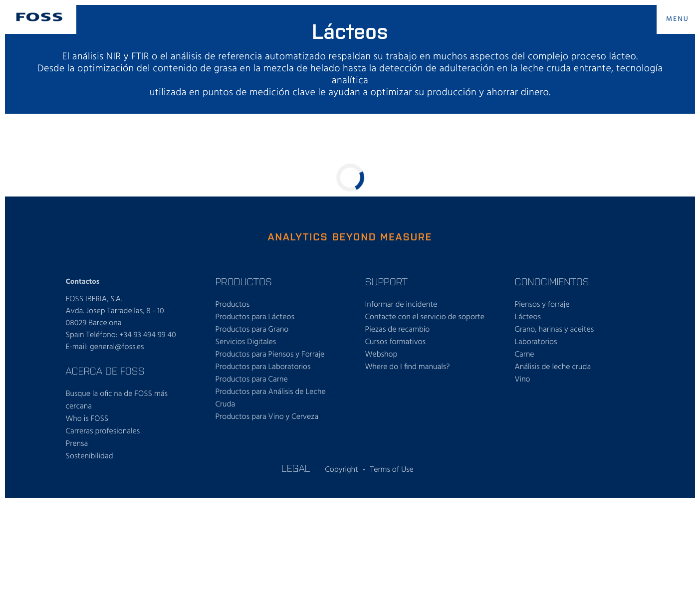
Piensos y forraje (542, 305)
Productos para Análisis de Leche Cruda (271, 398)
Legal (296, 468)
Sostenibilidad (90, 456)
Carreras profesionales (103, 431)
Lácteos (528, 317)
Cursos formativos (396, 342)
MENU (678, 19)
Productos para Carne (252, 380)
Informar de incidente (401, 305)
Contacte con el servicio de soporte (425, 317)
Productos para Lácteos (255, 317)
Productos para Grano (252, 330)
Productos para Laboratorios (263, 367)
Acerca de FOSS (105, 371)
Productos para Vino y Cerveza (267, 417)
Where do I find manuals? (408, 367)
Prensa (77, 444)
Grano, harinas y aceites (555, 330)
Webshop (381, 355)
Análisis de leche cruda (553, 367)
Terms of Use (392, 470)
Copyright (342, 470)
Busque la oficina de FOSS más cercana (117, 400)
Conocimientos (552, 281)
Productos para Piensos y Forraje (270, 355)
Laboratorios (536, 342)
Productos (244, 281)
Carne (525, 355)
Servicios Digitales (246, 342)
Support (386, 281)
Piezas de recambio (398, 330)
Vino (523, 380)
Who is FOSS (87, 419)
